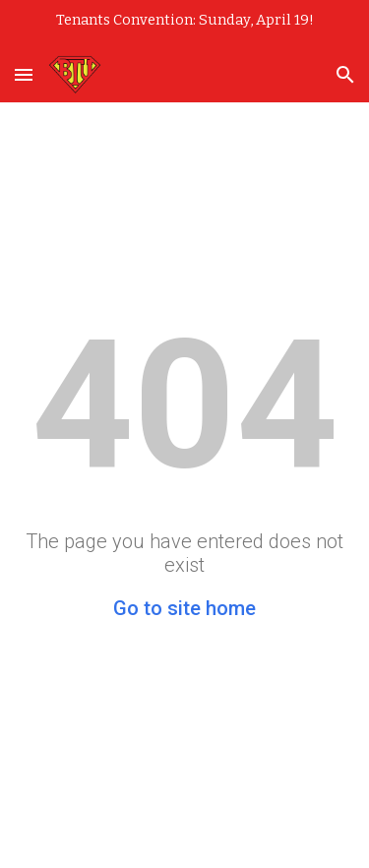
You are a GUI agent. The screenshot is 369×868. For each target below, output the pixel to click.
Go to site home (184, 608)
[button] (24, 74)
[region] (184, 24)
